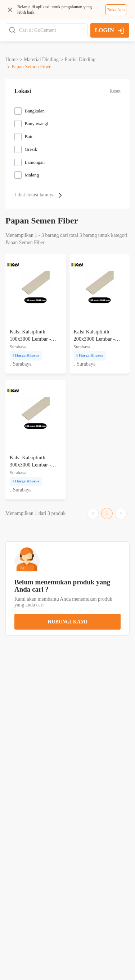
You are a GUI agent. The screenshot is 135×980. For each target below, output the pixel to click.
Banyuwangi (37, 123)
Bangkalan (35, 111)
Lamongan (35, 162)
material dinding (41, 59)
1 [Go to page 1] (107, 513)
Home (12, 59)
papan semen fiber (31, 67)
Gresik (31, 149)
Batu (29, 137)
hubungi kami (67, 622)
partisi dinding (80, 59)
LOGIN (109, 30)
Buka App (116, 10)
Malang (32, 175)
